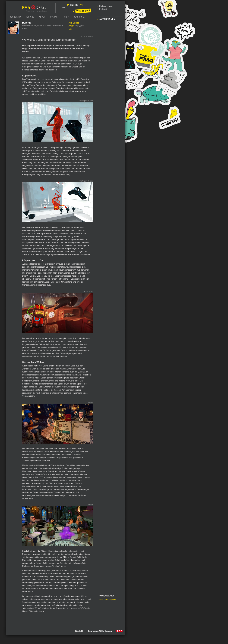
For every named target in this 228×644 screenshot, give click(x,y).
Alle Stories (74, 23)
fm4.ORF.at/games (108, 599)
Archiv (71, 26)
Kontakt (54, 17)
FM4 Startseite (27, 7)
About (42, 17)
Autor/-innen (107, 19)
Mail (70, 29)
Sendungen (79, 17)
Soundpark (15, 17)
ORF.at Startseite (39, 7)
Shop (66, 17)
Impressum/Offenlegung (100, 631)
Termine (30, 17)
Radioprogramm (106, 6)
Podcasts (103, 9)
